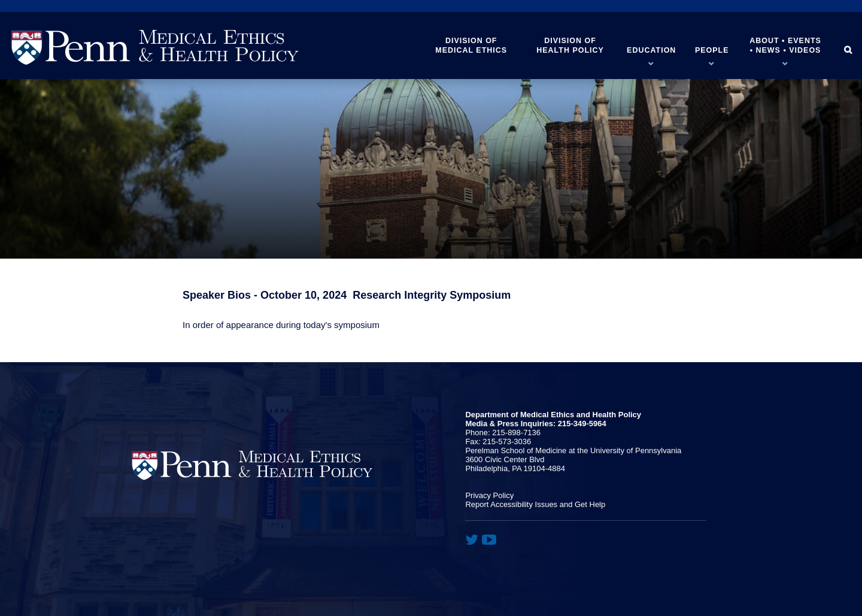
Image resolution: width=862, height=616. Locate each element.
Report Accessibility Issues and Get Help (535, 504)
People (712, 50)
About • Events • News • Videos (785, 45)
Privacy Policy (489, 495)
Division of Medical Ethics (471, 45)
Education (651, 50)
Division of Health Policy (570, 45)
